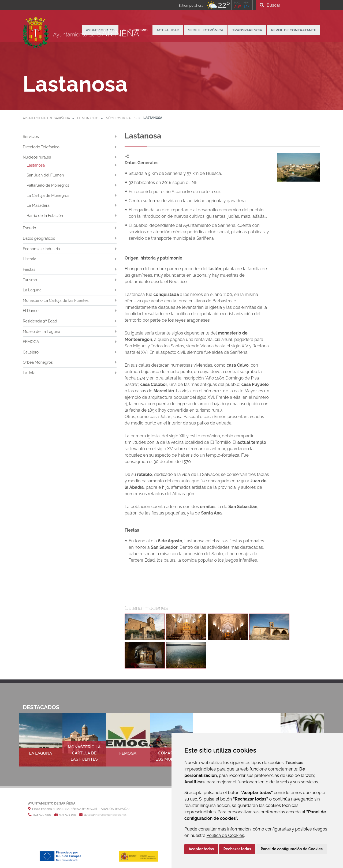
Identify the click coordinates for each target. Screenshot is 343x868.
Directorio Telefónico (41, 147)
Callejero (31, 352)
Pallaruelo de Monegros (48, 185)
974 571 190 (65, 815)
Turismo (30, 280)
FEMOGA (31, 342)
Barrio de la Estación (45, 215)
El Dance (31, 311)
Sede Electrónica (206, 30)
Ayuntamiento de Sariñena (46, 118)
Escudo (29, 228)
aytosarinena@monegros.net (103, 815)
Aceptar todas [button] (201, 849)
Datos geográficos (39, 238)
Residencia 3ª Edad (40, 321)
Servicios (31, 136)
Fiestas (29, 269)
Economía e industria (41, 249)
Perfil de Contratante (294, 30)
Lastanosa (36, 165)
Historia (29, 259)
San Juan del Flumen (45, 175)
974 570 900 (40, 815)
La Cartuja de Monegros (48, 195)
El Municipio (88, 118)
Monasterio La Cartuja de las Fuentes (56, 300)
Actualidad (168, 30)
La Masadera (38, 205)
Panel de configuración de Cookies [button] (292, 849)
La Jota (29, 373)
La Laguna (32, 290)
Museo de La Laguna (42, 331)
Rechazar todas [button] (237, 849)
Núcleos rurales (121, 118)
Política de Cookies (225, 835)
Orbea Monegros (38, 362)
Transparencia (247, 30)
